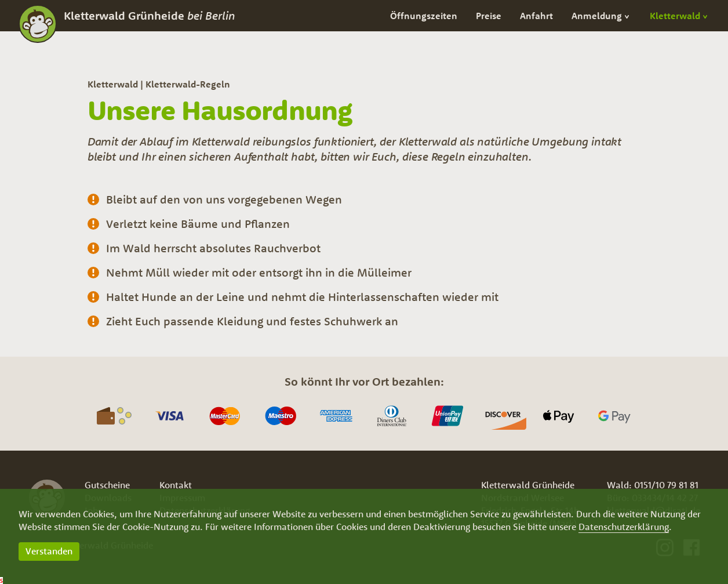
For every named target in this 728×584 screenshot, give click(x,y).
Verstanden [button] (49, 551)
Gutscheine (107, 485)
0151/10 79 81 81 (666, 485)
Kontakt (176, 485)
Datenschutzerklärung (624, 527)
